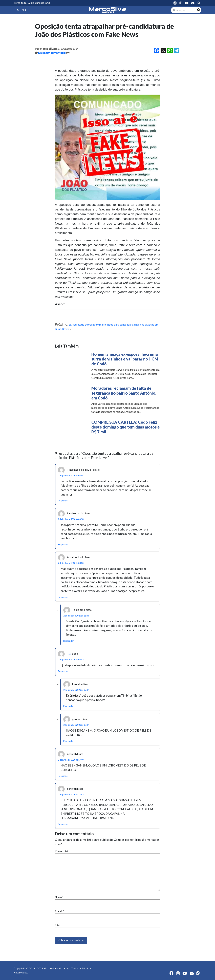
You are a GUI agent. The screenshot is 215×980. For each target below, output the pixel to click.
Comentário (63, 851)
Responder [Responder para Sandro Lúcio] (63, 544)
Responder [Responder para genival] (69, 741)
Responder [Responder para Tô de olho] (69, 641)
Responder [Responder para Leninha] (69, 706)
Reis (69, 654)
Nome (59, 897)
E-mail (59, 911)
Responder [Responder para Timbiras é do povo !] (63, 501)
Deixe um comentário (52, 53)
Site (57, 925)
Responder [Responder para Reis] (63, 671)
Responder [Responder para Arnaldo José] (63, 597)
